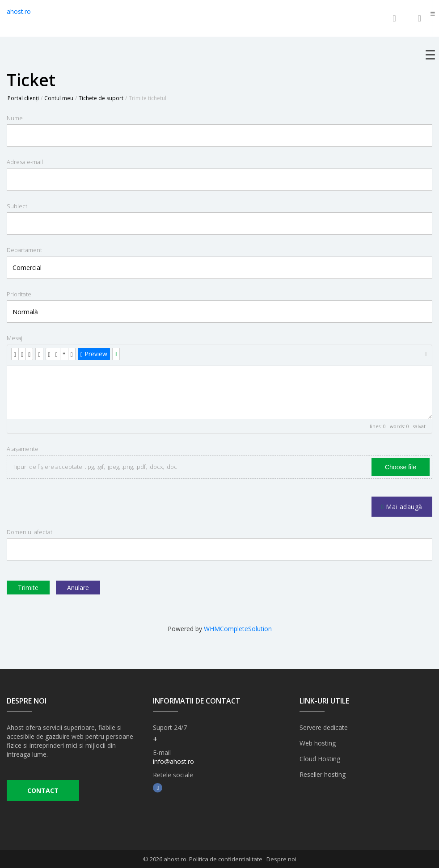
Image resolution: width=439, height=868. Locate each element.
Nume (15, 118)
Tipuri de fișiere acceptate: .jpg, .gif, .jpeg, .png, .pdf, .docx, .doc (95, 467)
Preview (94, 354)
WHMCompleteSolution (238, 629)
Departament (24, 250)
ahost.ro (19, 11)
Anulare (78, 588)
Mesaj (15, 338)
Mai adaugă (402, 507)
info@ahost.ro (173, 761)
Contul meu (59, 98)
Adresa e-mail (25, 162)
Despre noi (281, 859)
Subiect (17, 206)
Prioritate (19, 294)
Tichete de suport (101, 98)
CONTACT (43, 790)
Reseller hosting (323, 774)
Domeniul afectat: (30, 532)
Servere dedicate (324, 727)
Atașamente (23, 449)
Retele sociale (173, 775)
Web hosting (318, 743)
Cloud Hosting (320, 759)
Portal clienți (23, 98)
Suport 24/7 (170, 727)
